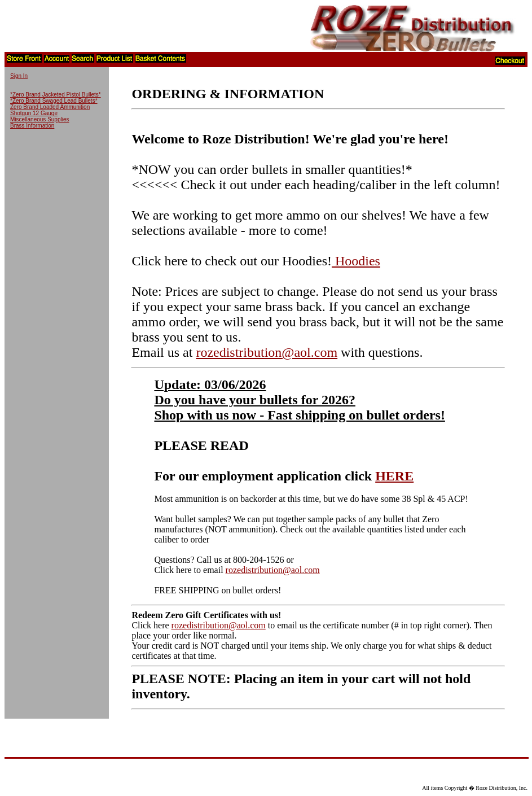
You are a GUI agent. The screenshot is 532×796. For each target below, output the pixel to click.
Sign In (19, 76)
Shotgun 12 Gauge (34, 113)
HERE (394, 476)
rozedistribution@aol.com (267, 352)
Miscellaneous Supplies (40, 119)
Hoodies (356, 261)
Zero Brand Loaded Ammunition (50, 107)
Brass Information (32, 126)
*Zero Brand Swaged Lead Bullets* (54, 101)
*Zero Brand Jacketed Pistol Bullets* (56, 95)
